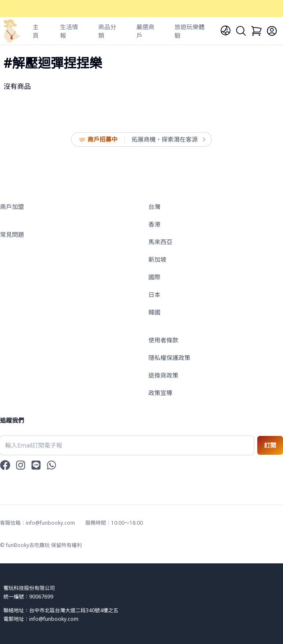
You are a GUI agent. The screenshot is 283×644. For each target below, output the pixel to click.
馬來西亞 (160, 242)
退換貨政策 (163, 375)
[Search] (241, 31)
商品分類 (107, 31)
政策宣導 (160, 393)
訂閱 (270, 445)
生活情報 (69, 31)
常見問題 (12, 234)
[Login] (272, 31)
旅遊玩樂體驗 (190, 31)
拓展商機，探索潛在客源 (168, 139)
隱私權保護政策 (169, 358)
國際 (154, 277)
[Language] (226, 30)
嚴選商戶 (145, 31)
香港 (154, 224)
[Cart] (256, 31)
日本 (154, 295)
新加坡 (157, 259)
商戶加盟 (12, 207)
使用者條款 (163, 340)
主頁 (36, 31)
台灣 (154, 207)
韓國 (154, 312)
